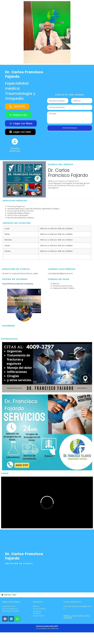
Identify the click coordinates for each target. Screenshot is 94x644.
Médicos (36, 606)
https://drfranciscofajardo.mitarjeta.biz (18, 284)
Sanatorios (37, 611)
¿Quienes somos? (9, 606)
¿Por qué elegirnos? (10, 609)
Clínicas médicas (39, 609)
